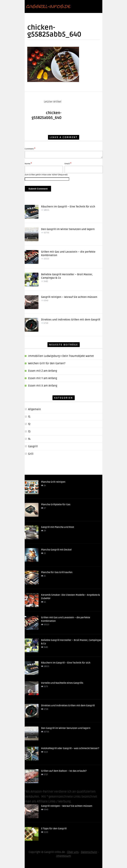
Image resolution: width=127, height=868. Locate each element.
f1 (29, 417)
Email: (68, 163)
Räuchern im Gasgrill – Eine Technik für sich (68, 207)
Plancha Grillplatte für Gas (56, 504)
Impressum (64, 856)
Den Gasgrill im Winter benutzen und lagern (68, 229)
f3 (29, 432)
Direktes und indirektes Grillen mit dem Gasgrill (71, 320)
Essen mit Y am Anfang (43, 378)
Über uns (73, 852)
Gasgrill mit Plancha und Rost (58, 527)
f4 (29, 439)
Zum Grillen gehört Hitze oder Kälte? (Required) (46, 175)
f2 (29, 424)
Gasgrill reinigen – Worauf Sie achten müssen (69, 297)
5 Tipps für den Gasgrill (54, 829)
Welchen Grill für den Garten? (47, 363)
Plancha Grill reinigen (53, 482)
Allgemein (35, 409)
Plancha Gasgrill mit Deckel (56, 550)
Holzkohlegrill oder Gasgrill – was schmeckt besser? (70, 748)
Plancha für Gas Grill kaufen (57, 572)
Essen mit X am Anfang (43, 386)
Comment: (30, 149)
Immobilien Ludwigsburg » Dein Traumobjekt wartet (61, 356)
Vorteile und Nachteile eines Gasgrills (62, 683)
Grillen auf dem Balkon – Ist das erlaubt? (64, 771)
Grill (31, 454)
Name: (28, 163)
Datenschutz (89, 852)
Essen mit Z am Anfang (43, 371)
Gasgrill (33, 446)
